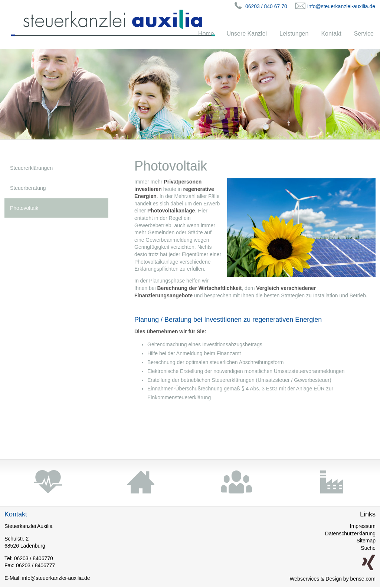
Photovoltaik (24, 208)
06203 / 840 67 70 (266, 6)
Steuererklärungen (31, 168)
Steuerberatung (28, 188)
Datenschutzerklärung (350, 534)
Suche (368, 548)
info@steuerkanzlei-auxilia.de (341, 6)
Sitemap (366, 541)
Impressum (363, 526)
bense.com (363, 579)
